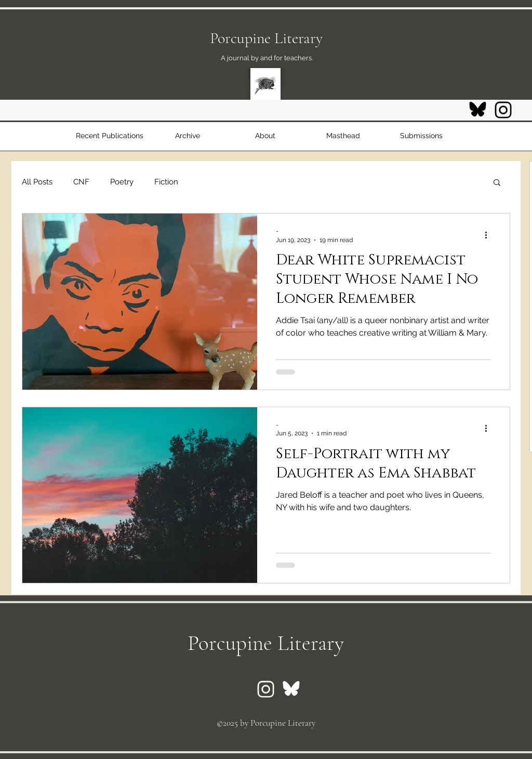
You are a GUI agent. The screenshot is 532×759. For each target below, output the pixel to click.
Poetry (122, 182)
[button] (497, 183)
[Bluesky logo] (478, 110)
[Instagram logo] (503, 110)
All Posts (37, 182)
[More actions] (489, 235)
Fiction (166, 182)
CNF (81, 182)
